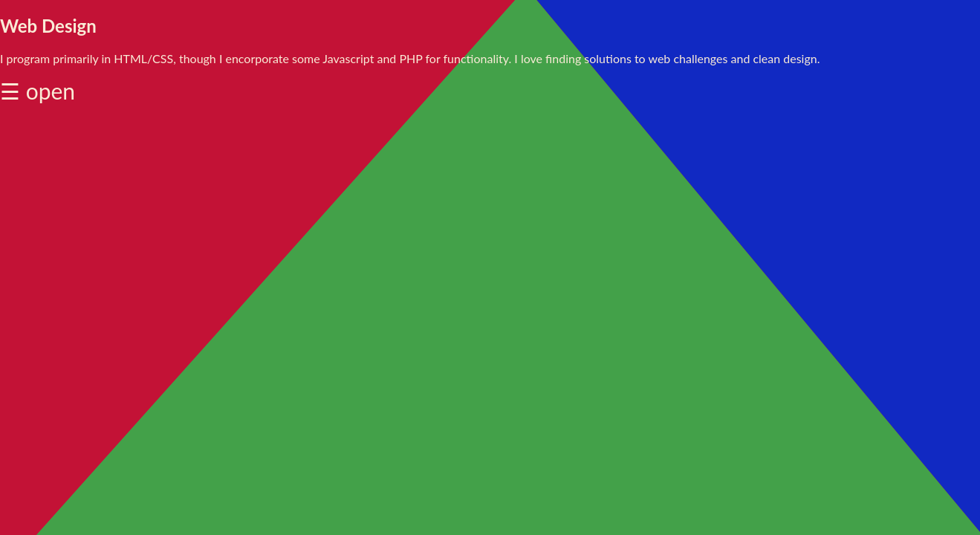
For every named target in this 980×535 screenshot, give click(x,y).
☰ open (38, 91)
